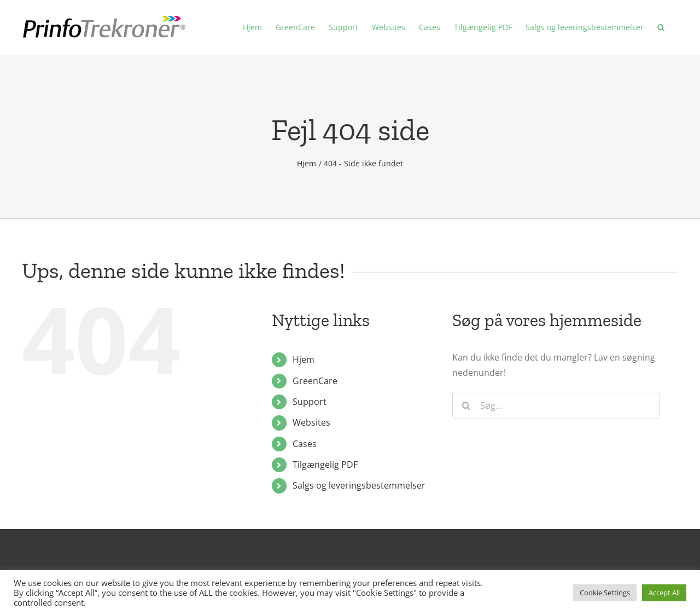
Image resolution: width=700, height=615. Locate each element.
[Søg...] (556, 405)
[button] (661, 27)
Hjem (304, 359)
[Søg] (466, 405)
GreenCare (315, 381)
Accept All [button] (664, 593)
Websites (311, 422)
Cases (305, 444)
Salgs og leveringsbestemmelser (359, 485)
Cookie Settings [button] (605, 593)
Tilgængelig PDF (325, 465)
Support (310, 402)
